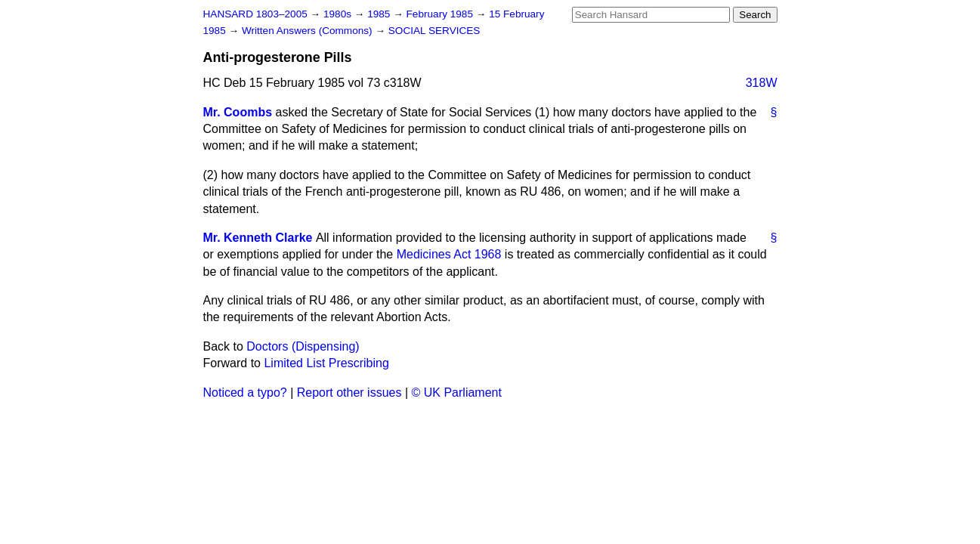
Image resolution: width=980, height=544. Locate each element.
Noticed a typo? (245, 393)
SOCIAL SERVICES (434, 31)
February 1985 (441, 14)
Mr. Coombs (238, 112)
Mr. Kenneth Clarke (258, 238)
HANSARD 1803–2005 (255, 14)
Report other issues (349, 393)
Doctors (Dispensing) (303, 346)
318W (762, 83)
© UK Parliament (457, 393)
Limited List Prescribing (326, 363)
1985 (380, 14)
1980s (339, 14)
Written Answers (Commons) (309, 31)
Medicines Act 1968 (449, 254)
